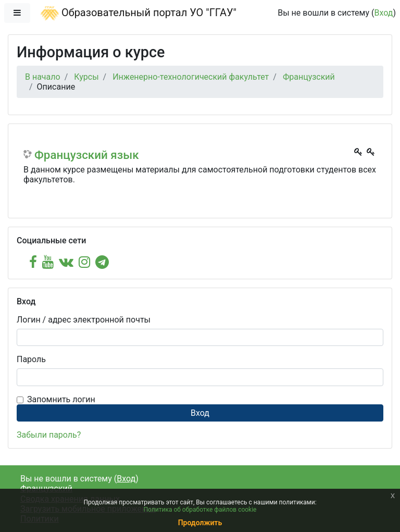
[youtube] (48, 262)
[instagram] (84, 262)
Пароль (31, 359)
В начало (43, 77)
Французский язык (87, 155)
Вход (383, 13)
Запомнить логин (61, 399)
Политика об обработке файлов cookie (200, 510)
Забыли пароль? (49, 435)
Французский (309, 77)
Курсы (86, 77)
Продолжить (200, 523)
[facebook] (33, 262)
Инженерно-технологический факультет (191, 77)
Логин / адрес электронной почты (84, 320)
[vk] (66, 262)
